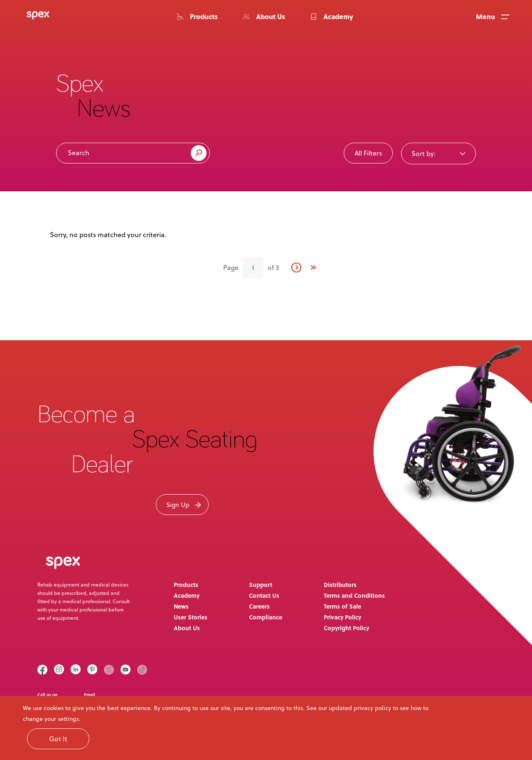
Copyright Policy (346, 628)
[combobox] (438, 153)
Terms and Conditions (354, 595)
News (181, 606)
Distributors (340, 584)
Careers (259, 606)
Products (186, 584)
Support (261, 584)
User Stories (191, 617)
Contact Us (264, 595)
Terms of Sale (342, 606)
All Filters (368, 153)
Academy (187, 595)
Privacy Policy (342, 617)
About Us (187, 628)
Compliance (266, 617)
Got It (58, 739)
